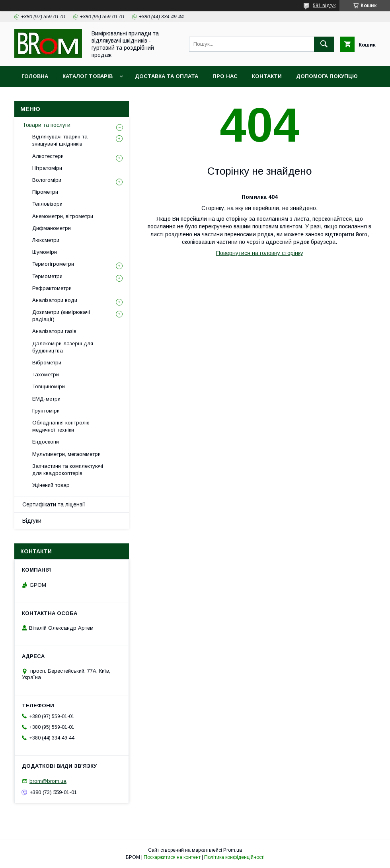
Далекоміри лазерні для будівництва (63, 347)
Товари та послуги (46, 125)
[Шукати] (324, 44)
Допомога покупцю (327, 76)
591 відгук (324, 6)
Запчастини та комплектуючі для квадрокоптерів (68, 470)
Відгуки (32, 521)
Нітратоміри (47, 168)
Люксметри (46, 240)
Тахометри (46, 375)
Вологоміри (47, 180)
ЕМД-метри (46, 399)
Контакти (267, 76)
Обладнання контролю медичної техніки (61, 426)
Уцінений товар (51, 485)
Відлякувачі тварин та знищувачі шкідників (60, 140)
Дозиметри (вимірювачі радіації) (61, 316)
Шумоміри (45, 252)
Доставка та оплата (167, 76)
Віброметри (47, 363)
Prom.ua (233, 850)
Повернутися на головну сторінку (260, 253)
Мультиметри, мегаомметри (66, 454)
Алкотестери (48, 156)
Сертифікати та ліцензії (54, 504)
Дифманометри (52, 228)
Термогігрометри (53, 264)
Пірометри (45, 192)
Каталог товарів (88, 76)
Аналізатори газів (54, 331)
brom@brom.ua (48, 781)
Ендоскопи (46, 442)
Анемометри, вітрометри (63, 216)
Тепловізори (47, 204)
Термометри (47, 276)
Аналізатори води (55, 300)
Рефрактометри (52, 288)
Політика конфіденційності (234, 857)
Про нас (225, 76)
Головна (35, 76)
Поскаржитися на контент (172, 857)
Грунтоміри (46, 411)
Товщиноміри (49, 386)
